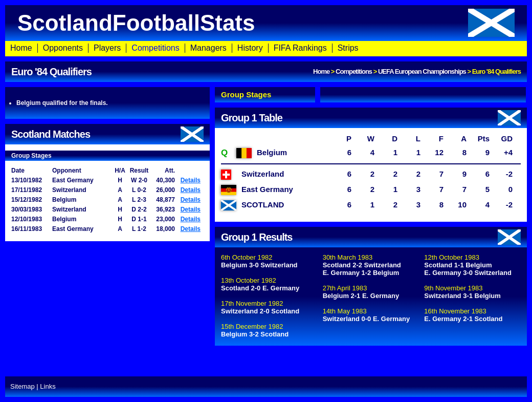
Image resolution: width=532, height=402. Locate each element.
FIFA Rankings (300, 48)
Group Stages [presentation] (246, 94)
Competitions (155, 48)
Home (21, 48)
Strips (348, 48)
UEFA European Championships (422, 71)
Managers (208, 48)
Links (48, 386)
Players (107, 48)
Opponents (63, 48)
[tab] (265, 95)
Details (191, 180)
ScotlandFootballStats (266, 23)
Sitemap (23, 386)
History (250, 48)
